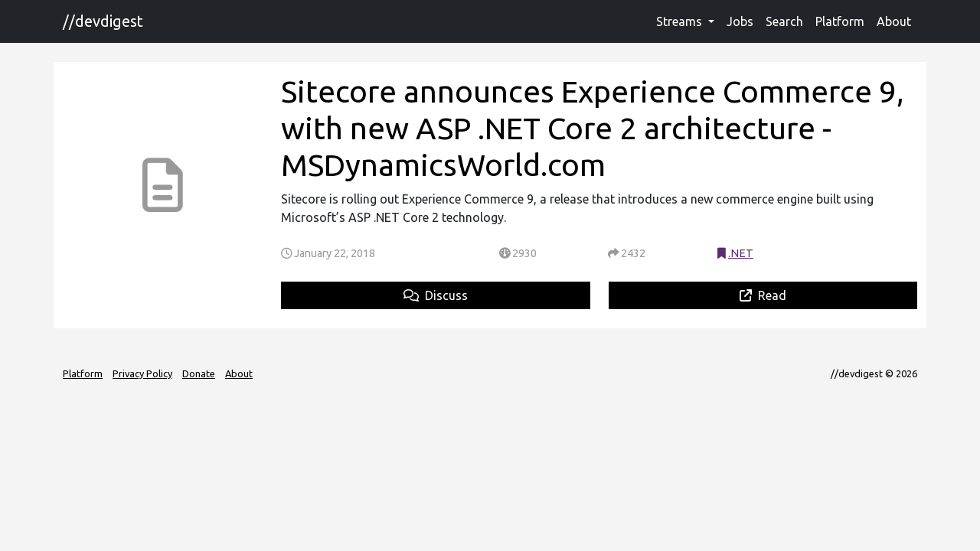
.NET (741, 253)
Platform (840, 21)
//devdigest (103, 21)
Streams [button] (681, 21)
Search (784, 21)
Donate (199, 373)
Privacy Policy (142, 373)
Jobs (740, 21)
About (894, 21)
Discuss (436, 295)
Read (763, 295)
